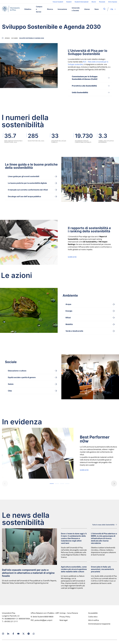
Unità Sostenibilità (80, 92)
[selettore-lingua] (112, 9)
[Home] (11, 9)
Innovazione (62, 9)
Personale (102, 2)
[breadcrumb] (3, 38)
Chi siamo (14, 38)
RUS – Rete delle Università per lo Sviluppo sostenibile (88, 63)
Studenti (69, 2)
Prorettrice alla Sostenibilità (84, 86)
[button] (112, 9)
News (97, 9)
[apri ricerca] (104, 9)
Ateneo (87, 9)
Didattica (28, 9)
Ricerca (50, 9)
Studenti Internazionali (82, 2)
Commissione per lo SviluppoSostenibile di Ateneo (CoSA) (85, 78)
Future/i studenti (58, 2)
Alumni (94, 2)
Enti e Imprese (113, 2)
